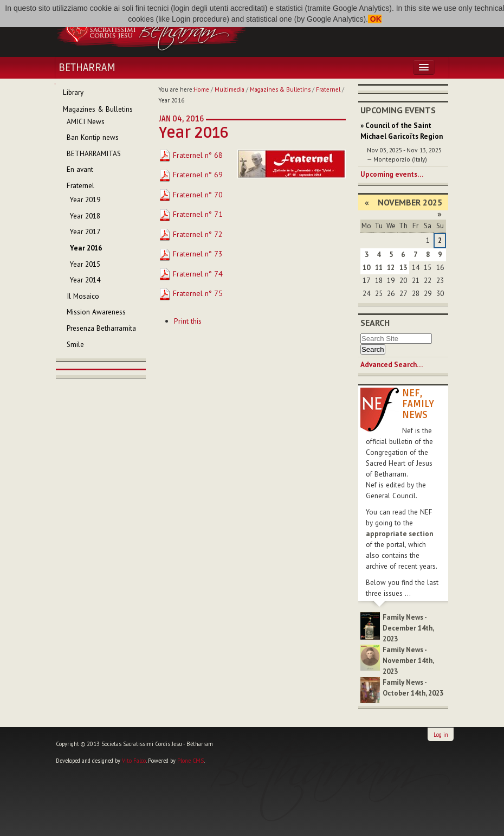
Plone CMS (190, 761)
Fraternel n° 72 (191, 234)
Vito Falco (134, 761)
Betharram (87, 68)
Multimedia (230, 89)
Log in (441, 735)
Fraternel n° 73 (191, 254)
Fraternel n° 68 (191, 155)
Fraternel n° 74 (191, 274)
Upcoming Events (398, 110)
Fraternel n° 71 (191, 214)
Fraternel (328, 89)
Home (201, 89)
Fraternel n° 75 (191, 293)
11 (379, 268)
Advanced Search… (392, 365)
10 (366, 268)
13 (403, 268)
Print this (188, 321)
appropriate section (399, 534)
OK (375, 19)
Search (375, 323)
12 (391, 268)
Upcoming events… (392, 174)
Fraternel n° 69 (191, 175)
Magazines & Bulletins (280, 89)
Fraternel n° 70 (191, 195)
